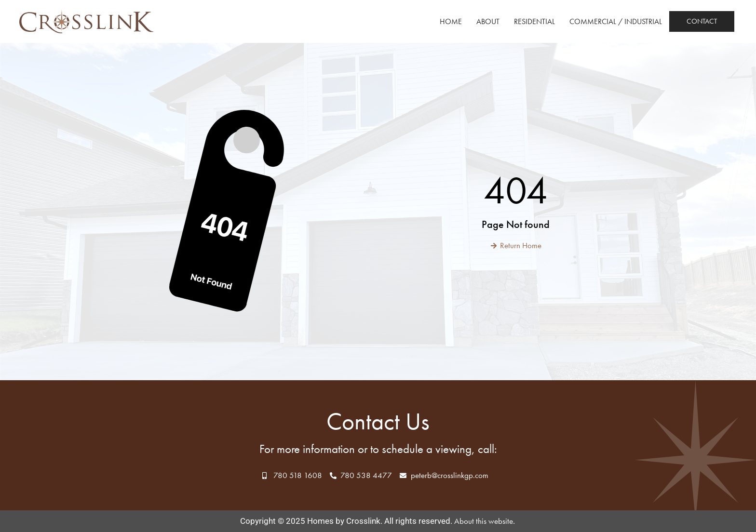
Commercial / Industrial (616, 21)
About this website (484, 521)
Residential (534, 21)
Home (451, 21)
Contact (702, 21)
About (488, 21)
